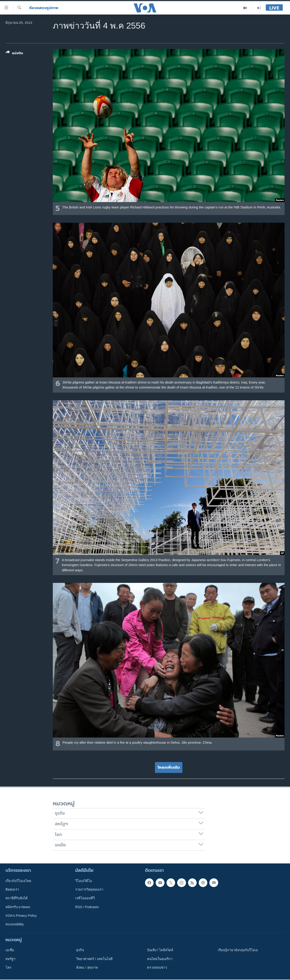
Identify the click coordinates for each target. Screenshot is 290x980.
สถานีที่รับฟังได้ (17, 898)
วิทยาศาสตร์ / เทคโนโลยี (94, 959)
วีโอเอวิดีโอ (84, 881)
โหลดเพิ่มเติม (169, 767)
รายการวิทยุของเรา (89, 890)
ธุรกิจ (80, 950)
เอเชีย (10, 950)
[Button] (14, 54)
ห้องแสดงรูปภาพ (44, 8)
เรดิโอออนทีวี (85, 898)
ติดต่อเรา (12, 890)
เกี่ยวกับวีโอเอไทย (18, 881)
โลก (8, 968)
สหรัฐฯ (10, 959)
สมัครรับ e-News (18, 907)
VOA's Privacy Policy (21, 916)
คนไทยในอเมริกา (160, 959)
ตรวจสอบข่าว (157, 968)
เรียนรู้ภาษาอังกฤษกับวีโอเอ (238, 950)
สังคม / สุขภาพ (87, 968)
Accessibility (15, 924)
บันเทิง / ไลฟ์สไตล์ (160, 950)
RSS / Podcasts (87, 907)
